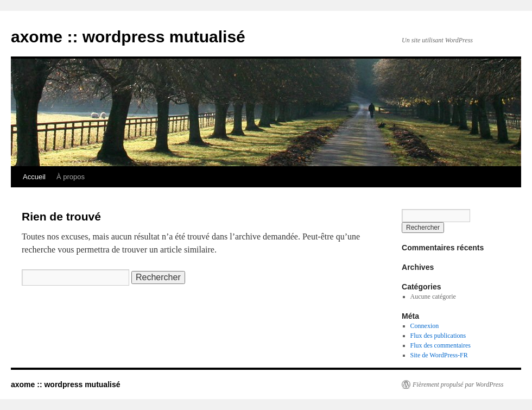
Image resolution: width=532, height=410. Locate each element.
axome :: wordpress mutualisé (128, 37)
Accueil (34, 177)
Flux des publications (438, 336)
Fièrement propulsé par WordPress (458, 384)
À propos (71, 177)
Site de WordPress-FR (439, 355)
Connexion (425, 326)
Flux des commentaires (441, 345)
